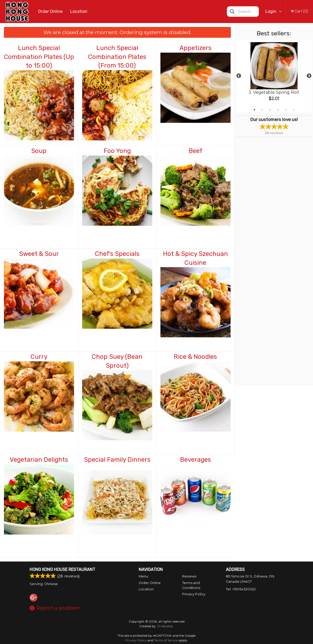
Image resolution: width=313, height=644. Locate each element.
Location (79, 11)
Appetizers (195, 48)
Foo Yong (117, 151)
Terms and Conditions (191, 585)
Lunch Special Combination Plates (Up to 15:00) (39, 57)
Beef (195, 151)
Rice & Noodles (195, 357)
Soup (39, 151)
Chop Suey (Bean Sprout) (117, 361)
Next (309, 76)
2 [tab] (262, 110)
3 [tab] (270, 110)
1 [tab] (254, 110)
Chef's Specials (117, 254)
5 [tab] (286, 110)
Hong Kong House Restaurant (62, 569)
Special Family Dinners (117, 460)
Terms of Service (166, 640)
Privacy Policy (194, 594)
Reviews (189, 576)
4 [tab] (278, 110)
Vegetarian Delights (39, 460)
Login (271, 11)
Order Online (50, 11)
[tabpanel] (274, 76)
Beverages (195, 460)
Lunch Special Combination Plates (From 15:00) (117, 57)
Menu (143, 576)
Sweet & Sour (39, 254)
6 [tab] (294, 110)
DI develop (165, 626)
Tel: (241, 589)
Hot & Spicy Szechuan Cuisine (195, 258)
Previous (239, 76)
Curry (39, 357)
